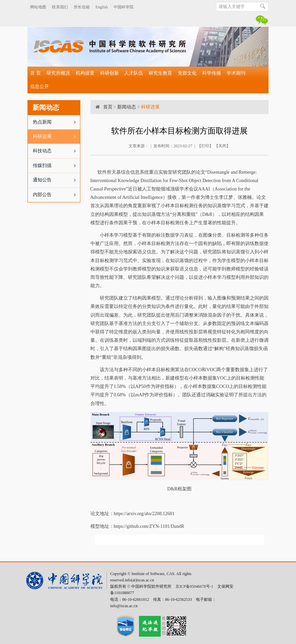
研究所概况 (58, 73)
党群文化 (187, 73)
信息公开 (40, 87)
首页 (108, 107)
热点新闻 (56, 122)
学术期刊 (236, 73)
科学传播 (212, 73)
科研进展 (56, 137)
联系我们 (60, 7)
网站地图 (38, 7)
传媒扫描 (56, 166)
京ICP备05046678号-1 (194, 586)
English (102, 7)
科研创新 (109, 73)
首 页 (35, 73)
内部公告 (56, 195)
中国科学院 (124, 7)
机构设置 (85, 73)
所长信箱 (82, 7)
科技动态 (56, 151)
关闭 (222, 146)
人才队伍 (134, 73)
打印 (205, 146)
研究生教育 (160, 73)
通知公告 (56, 180)
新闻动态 (127, 107)
